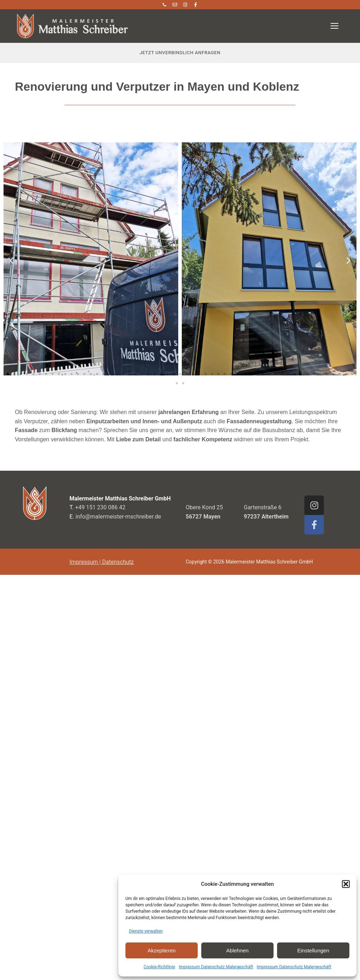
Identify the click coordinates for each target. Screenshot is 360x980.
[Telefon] (164, 4)
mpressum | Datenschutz (102, 562)
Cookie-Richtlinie (159, 967)
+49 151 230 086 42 (100, 507)
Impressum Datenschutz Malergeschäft (216, 967)
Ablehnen (237, 950)
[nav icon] (334, 26)
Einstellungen (313, 950)
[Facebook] (195, 4)
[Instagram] (185, 4)
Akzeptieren (161, 950)
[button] (346, 884)
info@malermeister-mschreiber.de (118, 517)
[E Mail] (175, 4)
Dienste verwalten (146, 931)
